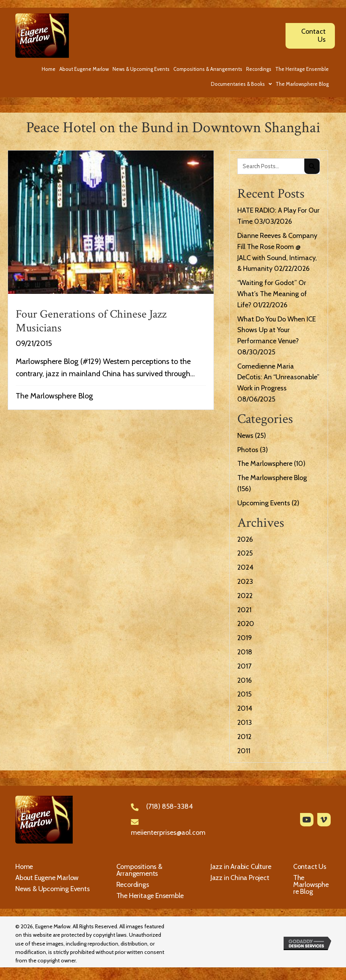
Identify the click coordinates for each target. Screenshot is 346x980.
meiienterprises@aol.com (168, 833)
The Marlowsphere (265, 464)
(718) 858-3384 (170, 806)
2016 (245, 680)
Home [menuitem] (24, 867)
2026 (245, 539)
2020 (246, 624)
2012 (244, 737)
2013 (245, 723)
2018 (245, 652)
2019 (245, 638)
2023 (245, 582)
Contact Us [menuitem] (310, 867)
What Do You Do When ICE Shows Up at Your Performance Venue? (277, 330)
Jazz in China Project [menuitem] (240, 878)
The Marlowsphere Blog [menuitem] (311, 885)
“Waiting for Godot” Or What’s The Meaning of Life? (272, 294)
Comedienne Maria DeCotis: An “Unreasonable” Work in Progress (278, 377)
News (245, 436)
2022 (245, 596)
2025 (245, 553)
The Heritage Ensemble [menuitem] (150, 896)
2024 (245, 567)
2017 (244, 666)
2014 (245, 708)
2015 (244, 694)
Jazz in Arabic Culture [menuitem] (241, 867)
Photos (248, 450)
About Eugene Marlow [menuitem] (47, 878)
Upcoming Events (264, 503)
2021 (244, 610)
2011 (244, 751)
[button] (307, 820)
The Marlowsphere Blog (54, 396)
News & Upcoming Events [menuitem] (53, 889)
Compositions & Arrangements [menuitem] (139, 870)
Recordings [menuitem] (133, 885)
